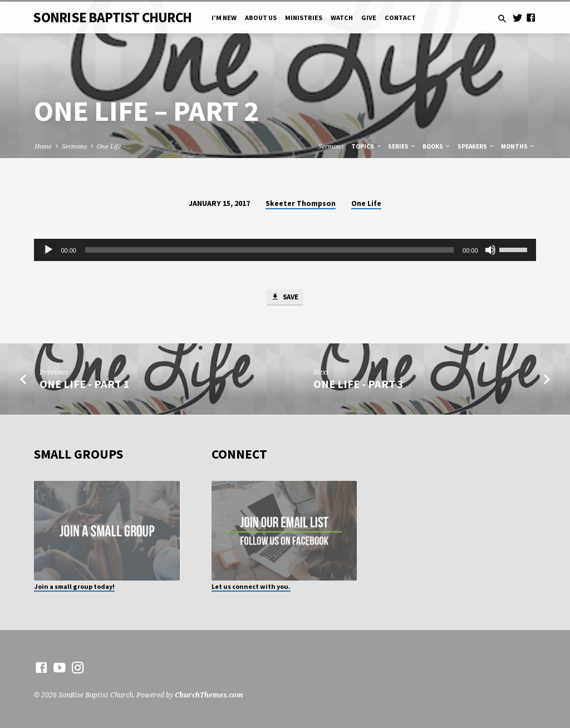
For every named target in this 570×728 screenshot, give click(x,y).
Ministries (304, 18)
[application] (285, 250)
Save (284, 297)
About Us (261, 18)
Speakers (476, 146)
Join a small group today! (74, 586)
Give (369, 18)
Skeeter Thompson (301, 203)
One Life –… (114, 146)
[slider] (269, 250)
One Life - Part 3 (358, 385)
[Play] (48, 250)
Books (437, 146)
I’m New (224, 18)
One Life (366, 203)
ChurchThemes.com (209, 695)
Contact (400, 18)
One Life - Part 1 (85, 385)
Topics (367, 146)
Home (43, 146)
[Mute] (490, 250)
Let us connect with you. (251, 586)
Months (518, 146)
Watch (342, 18)
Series (402, 146)
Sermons (74, 146)
